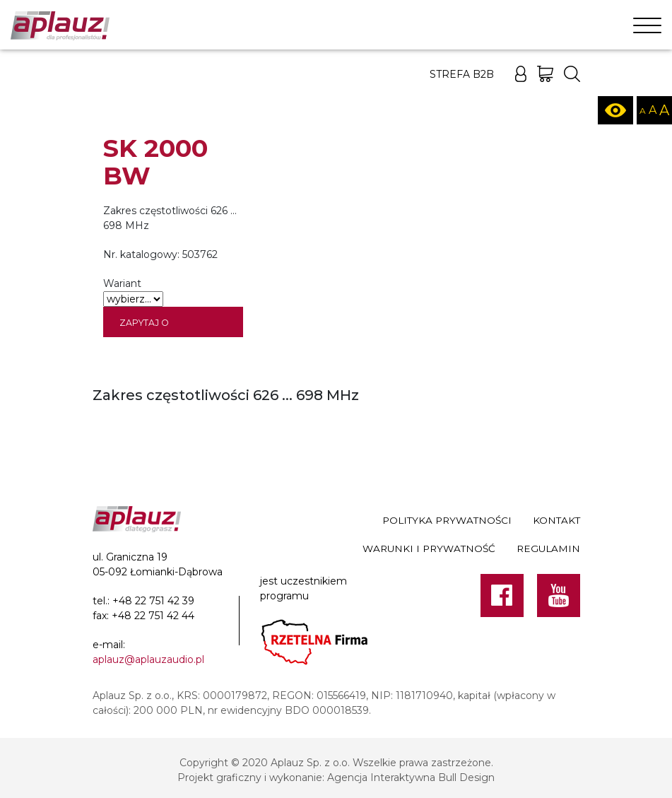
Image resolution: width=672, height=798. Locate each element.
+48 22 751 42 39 (153, 601)
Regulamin (548, 548)
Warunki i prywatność (429, 548)
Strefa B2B (462, 74)
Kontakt (556, 520)
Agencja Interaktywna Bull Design (411, 778)
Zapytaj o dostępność (151, 327)
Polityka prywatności (447, 520)
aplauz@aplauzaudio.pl (148, 659)
